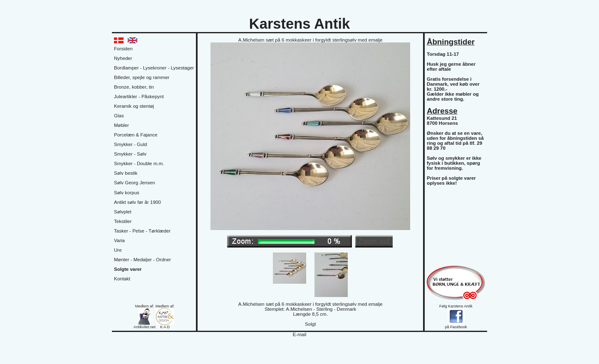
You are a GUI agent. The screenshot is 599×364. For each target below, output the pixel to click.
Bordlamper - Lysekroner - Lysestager (154, 68)
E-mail (300, 334)
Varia (119, 240)
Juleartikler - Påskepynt (139, 97)
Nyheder (123, 58)
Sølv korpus (127, 193)
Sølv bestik (126, 173)
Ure (118, 250)
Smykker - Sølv (130, 154)
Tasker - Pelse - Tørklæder (142, 231)
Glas (119, 116)
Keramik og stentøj (134, 106)
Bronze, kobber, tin (134, 87)
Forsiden (123, 49)
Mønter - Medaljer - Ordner (142, 260)
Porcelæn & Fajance (136, 135)
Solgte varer (128, 269)
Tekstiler (123, 221)
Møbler (121, 125)
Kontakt (122, 279)
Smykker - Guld (130, 144)
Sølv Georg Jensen (135, 183)
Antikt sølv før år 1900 (137, 202)
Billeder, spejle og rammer (142, 77)
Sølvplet (123, 212)
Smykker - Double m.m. (139, 163)
